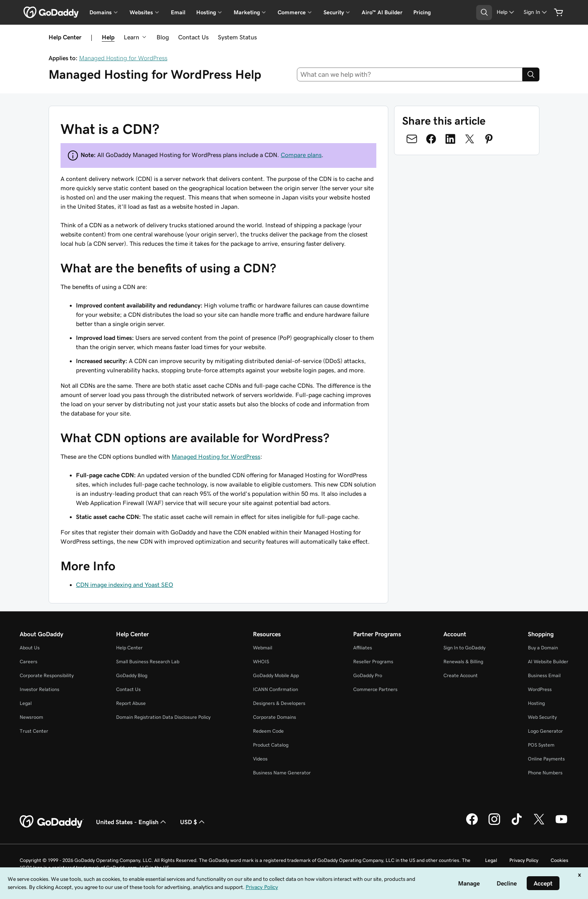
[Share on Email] (412, 139)
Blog (163, 37)
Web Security (542, 717)
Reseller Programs (373, 662)
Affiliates (363, 648)
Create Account (461, 675)
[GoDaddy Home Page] (52, 822)
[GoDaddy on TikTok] (517, 824)
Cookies (559, 860)
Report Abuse (131, 703)
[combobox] (410, 74)
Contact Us (193, 37)
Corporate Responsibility (47, 675)
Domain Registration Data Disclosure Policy (163, 717)
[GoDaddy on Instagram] (494, 824)
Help (108, 37)
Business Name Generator (282, 773)
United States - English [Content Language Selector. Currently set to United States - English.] (132, 822)
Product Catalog (271, 745)
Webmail (263, 648)
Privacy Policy (524, 860)
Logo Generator (545, 731)
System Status (237, 37)
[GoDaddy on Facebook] (472, 824)
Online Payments (546, 759)
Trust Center (34, 731)
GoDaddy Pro (368, 675)
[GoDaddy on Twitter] (539, 824)
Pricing (422, 12)
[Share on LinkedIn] (450, 139)
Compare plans (301, 155)
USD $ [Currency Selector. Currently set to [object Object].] (193, 822)
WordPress (540, 689)
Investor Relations (40, 689)
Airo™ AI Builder (382, 12)
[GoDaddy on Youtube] (561, 824)
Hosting (536, 703)
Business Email (544, 675)
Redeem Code (268, 731)
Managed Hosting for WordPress (123, 58)
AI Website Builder (548, 662)
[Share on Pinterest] (489, 139)
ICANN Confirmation (275, 689)
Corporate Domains (275, 717)
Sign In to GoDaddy (464, 648)
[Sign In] (536, 12)
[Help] (506, 12)
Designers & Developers (279, 703)
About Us (30, 648)
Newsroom (31, 717)
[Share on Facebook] (431, 139)
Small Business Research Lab (148, 662)
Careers (29, 662)
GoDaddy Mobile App (276, 675)
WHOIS (261, 662)
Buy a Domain (543, 648)
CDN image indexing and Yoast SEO (125, 585)
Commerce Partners (375, 689)
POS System (541, 745)
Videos (260, 759)
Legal (26, 703)
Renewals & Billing (463, 662)
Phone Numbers (545, 773)
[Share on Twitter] (470, 139)
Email (178, 12)
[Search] (531, 74)
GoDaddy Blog (132, 675)
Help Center (129, 648)
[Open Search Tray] (484, 13)
